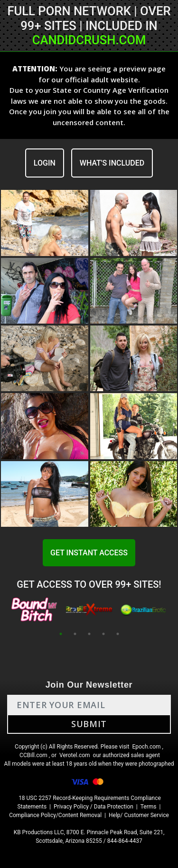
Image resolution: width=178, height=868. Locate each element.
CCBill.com (33, 755)
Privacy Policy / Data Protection (94, 807)
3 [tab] (89, 634)
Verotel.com (75, 755)
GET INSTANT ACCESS (89, 553)
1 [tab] (61, 634)
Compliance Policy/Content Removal (55, 815)
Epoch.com (146, 747)
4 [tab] (103, 634)
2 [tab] (75, 634)
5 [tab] (118, 634)
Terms (149, 807)
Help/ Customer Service (139, 815)
